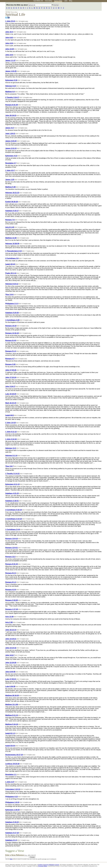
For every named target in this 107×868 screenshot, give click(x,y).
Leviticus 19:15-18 (12, 764)
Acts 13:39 (9, 617)
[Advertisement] (88, 16)
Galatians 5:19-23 (12, 822)
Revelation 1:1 (11, 775)
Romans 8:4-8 (11, 341)
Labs (66, 1)
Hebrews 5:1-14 (11, 456)
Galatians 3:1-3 (11, 840)
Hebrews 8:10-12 (12, 284)
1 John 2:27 (10, 782)
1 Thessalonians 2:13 (14, 251)
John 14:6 (9, 55)
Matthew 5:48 (10, 187)
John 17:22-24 (11, 377)
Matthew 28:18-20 (12, 695)
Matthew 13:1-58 (12, 705)
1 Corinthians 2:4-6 (13, 530)
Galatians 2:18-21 (12, 501)
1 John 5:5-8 (10, 21)
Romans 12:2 (10, 557)
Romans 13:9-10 (12, 539)
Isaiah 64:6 (9, 415)
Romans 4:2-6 (11, 590)
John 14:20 (10, 49)
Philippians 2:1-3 (12, 304)
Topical (58, 1)
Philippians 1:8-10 (12, 802)
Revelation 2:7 (11, 163)
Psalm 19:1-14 (11, 273)
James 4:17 (10, 128)
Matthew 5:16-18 (12, 724)
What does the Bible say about (29, 5)
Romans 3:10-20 (12, 600)
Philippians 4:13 (12, 797)
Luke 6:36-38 (10, 686)
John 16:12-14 (11, 630)
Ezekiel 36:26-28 (12, 202)
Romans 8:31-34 (12, 564)
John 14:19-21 (11, 639)
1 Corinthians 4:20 (12, 320)
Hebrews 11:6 (11, 448)
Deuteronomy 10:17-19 (14, 755)
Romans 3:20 (10, 364)
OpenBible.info (38, 1)
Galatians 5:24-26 (12, 313)
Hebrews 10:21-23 (12, 193)
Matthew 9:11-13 (12, 715)
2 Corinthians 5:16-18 (14, 510)
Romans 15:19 (11, 326)
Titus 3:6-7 (9, 466)
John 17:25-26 (11, 370)
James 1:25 (10, 180)
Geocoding (49, 1)
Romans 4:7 (10, 359)
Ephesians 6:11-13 (12, 484)
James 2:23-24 (11, 141)
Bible (11, 859)
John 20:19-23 (11, 115)
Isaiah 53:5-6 (10, 746)
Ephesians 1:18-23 (12, 810)
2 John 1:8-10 (11, 423)
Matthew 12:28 (11, 238)
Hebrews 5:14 (11, 86)
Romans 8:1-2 (11, 582)
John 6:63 (9, 38)
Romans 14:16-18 (12, 333)
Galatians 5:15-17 (12, 211)
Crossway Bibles (42, 866)
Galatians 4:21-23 (12, 493)
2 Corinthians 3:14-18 (14, 519)
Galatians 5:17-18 (12, 833)
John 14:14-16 (11, 648)
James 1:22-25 (11, 71)
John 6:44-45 (10, 672)
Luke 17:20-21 (11, 679)
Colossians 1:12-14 (13, 789)
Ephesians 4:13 (11, 156)
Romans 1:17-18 (12, 609)
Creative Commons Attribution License (48, 865)
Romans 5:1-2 (11, 351)
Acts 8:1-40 (10, 227)
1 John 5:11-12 (11, 432)
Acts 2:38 (9, 622)
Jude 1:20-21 (10, 134)
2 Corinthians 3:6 (12, 258)
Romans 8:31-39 (12, 105)
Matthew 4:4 (10, 92)
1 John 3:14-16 (11, 439)
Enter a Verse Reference (21, 855)
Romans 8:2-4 (11, 573)
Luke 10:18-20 (11, 394)
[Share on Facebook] (9, 18)
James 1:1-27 (10, 61)
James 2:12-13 (11, 148)
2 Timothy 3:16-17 (12, 97)
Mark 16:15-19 (11, 403)
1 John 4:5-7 (10, 170)
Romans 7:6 (10, 220)
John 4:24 (9, 43)
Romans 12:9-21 (12, 548)
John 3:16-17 (10, 386)
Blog (71, 1)
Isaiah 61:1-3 (10, 733)
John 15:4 (9, 32)
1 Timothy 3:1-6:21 (12, 474)
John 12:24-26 (11, 663)
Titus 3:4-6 (9, 295)
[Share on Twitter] (6, 18)
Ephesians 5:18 (11, 80)
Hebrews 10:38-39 (12, 244)
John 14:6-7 (10, 655)
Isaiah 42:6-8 (10, 264)
